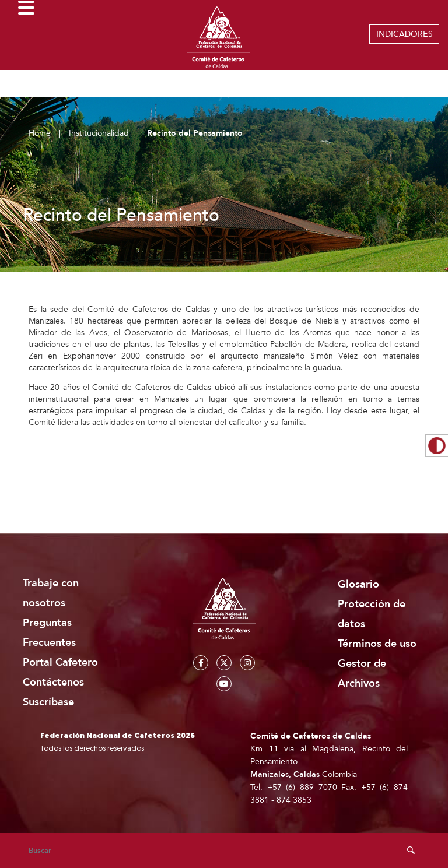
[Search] (224, 851)
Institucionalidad (99, 133)
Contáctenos (53, 682)
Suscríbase (48, 702)
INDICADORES (405, 34)
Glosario (358, 584)
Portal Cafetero (60, 663)
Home (40, 133)
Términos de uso (377, 644)
